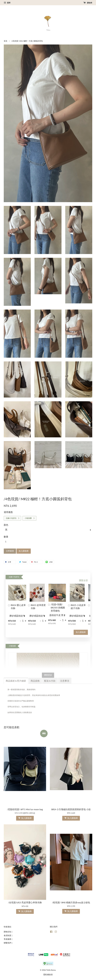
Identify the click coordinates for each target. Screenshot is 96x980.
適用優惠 (8, 512)
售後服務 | (8, 939)
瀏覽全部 (83, 580)
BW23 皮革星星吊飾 (37, 607)
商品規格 (35, 681)
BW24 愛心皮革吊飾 (17, 607)
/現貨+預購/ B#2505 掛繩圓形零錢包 (56, 608)
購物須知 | (8, 932)
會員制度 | (8, 935)
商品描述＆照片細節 (16, 681)
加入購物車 (81, 632)
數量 (6, 537)
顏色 (6, 525)
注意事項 (65, 681)
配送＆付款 (50, 681)
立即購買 (10, 551)
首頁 (5, 41)
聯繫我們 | (8, 943)
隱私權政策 (48, 975)
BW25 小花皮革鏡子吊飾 (77, 607)
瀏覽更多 (48, 675)
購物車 (88, 3)
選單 (7, 3)
